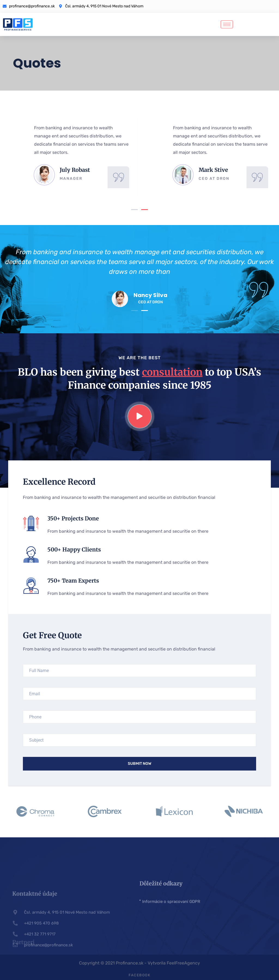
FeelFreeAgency (183, 965)
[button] (134, 210)
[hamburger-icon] (227, 24)
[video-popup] (140, 416)
